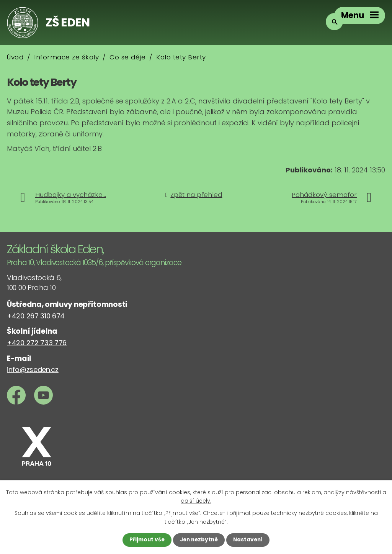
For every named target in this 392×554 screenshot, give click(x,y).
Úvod (15, 57)
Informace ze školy (66, 57)
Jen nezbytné (199, 540)
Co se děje (127, 57)
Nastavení (250, 540)
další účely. (196, 500)
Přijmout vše (145, 540)
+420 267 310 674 (36, 316)
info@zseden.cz (33, 370)
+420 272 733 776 (37, 343)
